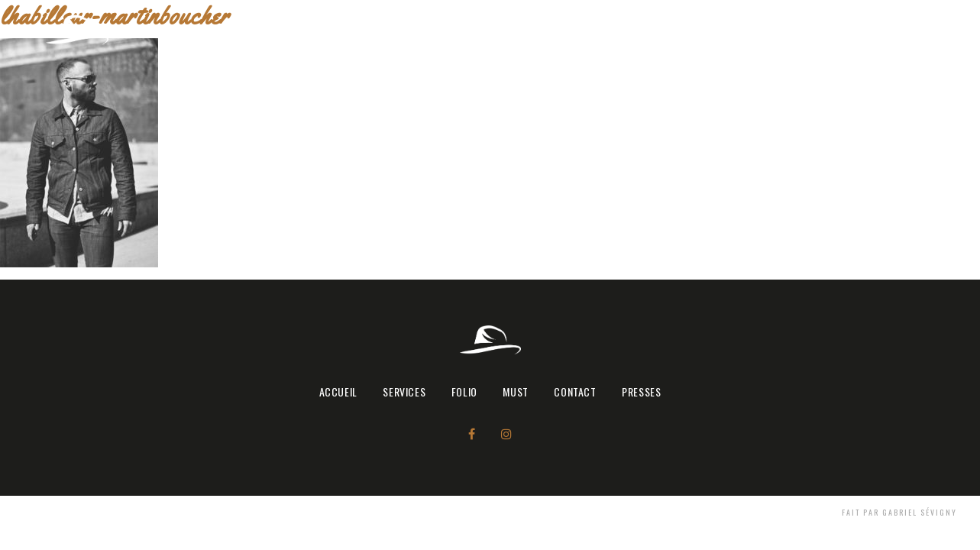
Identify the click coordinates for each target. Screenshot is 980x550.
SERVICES (678, 29)
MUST (792, 29)
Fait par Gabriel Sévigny (899, 512)
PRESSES (926, 29)
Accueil (613, 29)
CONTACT (855, 29)
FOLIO (740, 29)
